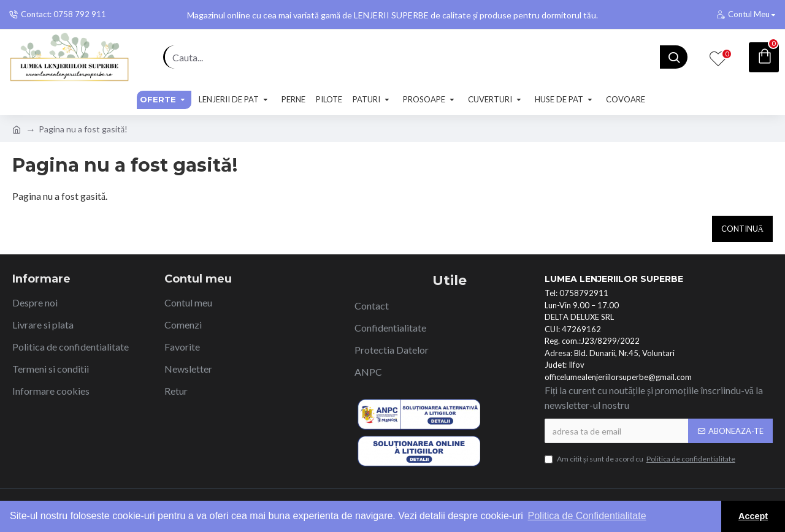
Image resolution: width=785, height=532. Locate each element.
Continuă (742, 229)
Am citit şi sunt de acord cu (641, 459)
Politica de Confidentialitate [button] (587, 516)
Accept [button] (753, 516)
